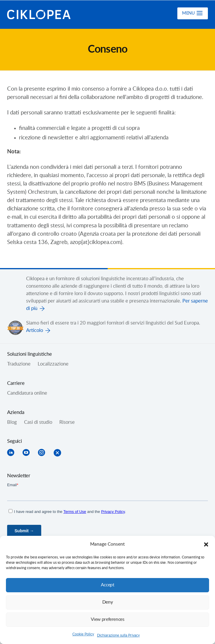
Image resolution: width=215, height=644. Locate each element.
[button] (206, 544)
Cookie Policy (83, 634)
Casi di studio (38, 422)
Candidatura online (27, 393)
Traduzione (19, 364)
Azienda (16, 412)
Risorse (67, 422)
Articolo (35, 330)
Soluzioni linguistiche (30, 354)
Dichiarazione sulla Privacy (118, 635)
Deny (108, 602)
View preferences (108, 619)
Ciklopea (39, 15)
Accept (108, 585)
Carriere (16, 383)
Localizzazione (53, 364)
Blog (12, 422)
